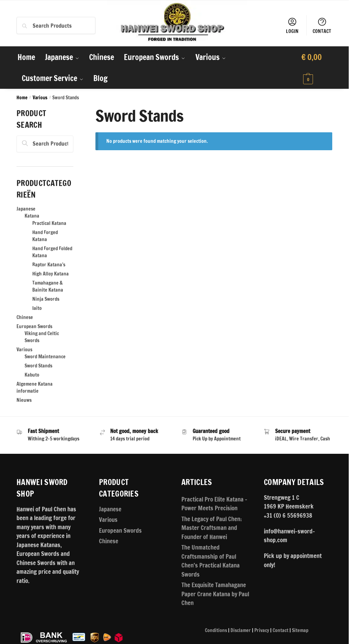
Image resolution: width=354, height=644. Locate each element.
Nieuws (24, 400)
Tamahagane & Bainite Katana (48, 286)
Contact (280, 630)
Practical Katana (49, 223)
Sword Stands (38, 366)
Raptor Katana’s (49, 265)
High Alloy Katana (51, 274)
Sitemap (300, 630)
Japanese (26, 209)
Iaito (37, 308)
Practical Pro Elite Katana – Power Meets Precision (214, 504)
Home (22, 97)
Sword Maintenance (45, 357)
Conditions (216, 630)
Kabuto (32, 375)
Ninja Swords (46, 299)
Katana (32, 216)
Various (40, 97)
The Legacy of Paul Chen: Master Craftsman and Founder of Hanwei (212, 528)
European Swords (34, 326)
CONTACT (322, 26)
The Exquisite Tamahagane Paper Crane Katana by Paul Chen (215, 594)
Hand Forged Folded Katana (52, 252)
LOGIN (292, 26)
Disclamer (241, 630)
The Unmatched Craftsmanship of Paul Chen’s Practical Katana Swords (211, 561)
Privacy (262, 630)
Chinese (25, 317)
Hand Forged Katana (45, 236)
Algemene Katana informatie (35, 387)
